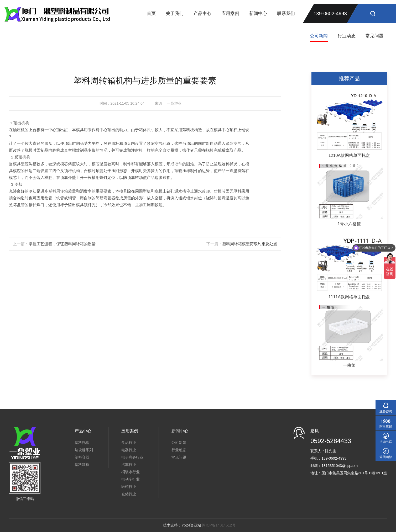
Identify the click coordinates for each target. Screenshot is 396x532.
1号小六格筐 (349, 224)
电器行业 (129, 450)
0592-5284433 (331, 441)
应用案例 (230, 14)
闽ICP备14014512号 (219, 525)
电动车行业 (131, 479)
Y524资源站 (191, 525)
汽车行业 (129, 465)
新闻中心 (258, 14)
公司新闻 (319, 36)
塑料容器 (82, 457)
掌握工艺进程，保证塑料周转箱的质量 (62, 244)
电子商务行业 (132, 457)
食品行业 (129, 443)
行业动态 (347, 36)
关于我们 (175, 14)
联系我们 (286, 14)
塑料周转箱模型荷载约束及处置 (250, 244)
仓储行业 (129, 494)
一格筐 (349, 365)
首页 (151, 14)
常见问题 (374, 36)
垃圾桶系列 (84, 450)
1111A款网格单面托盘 (349, 297)
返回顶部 (386, 457)
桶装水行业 (131, 472)
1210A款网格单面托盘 (349, 155)
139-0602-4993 (330, 14)
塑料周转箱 (58, 191)
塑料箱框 (82, 465)
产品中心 (202, 14)
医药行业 (129, 487)
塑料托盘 (82, 443)
